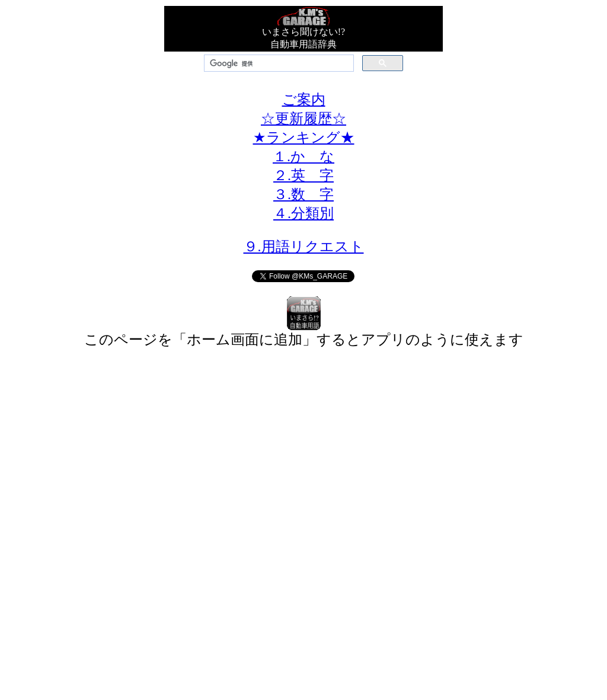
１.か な (303, 156)
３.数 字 (303, 194)
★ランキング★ (304, 138)
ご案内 (304, 100)
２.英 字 (303, 175)
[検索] (278, 63)
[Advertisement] (303, 446)
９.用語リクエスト (304, 247)
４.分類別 (303, 213)
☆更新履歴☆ (303, 119)
